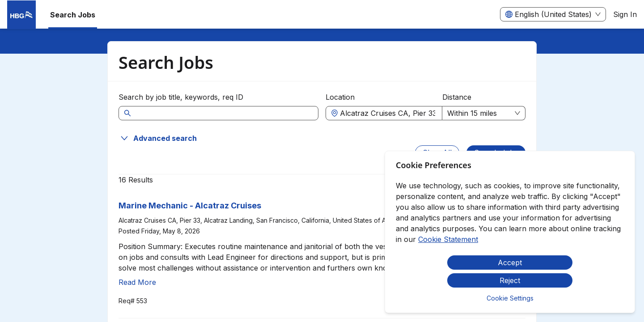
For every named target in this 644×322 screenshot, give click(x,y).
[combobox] (388, 113)
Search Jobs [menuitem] (73, 15)
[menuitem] (21, 15)
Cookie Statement (448, 239)
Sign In (625, 14)
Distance (457, 97)
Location (340, 97)
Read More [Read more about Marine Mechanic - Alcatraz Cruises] (137, 282)
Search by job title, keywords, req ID (181, 97)
